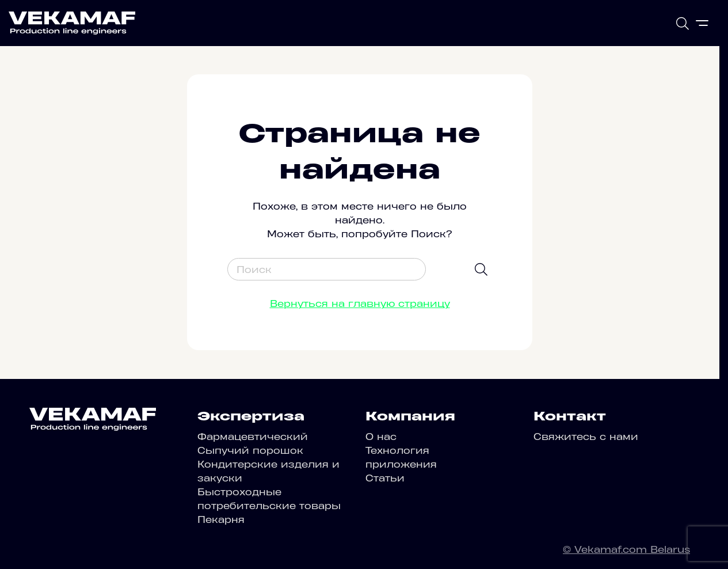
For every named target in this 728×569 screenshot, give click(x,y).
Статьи (385, 478)
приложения (401, 464)
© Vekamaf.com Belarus (626, 549)
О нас (381, 437)
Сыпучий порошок (250, 450)
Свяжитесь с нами (586, 437)
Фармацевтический (253, 437)
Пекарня (221, 519)
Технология (397, 450)
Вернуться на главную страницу (360, 304)
